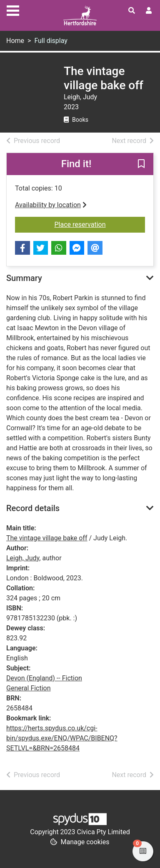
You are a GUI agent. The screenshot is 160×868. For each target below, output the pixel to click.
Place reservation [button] (100, 224)
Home (15, 41)
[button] (141, 165)
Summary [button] (24, 278)
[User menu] (149, 11)
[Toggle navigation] (13, 10)
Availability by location (51, 205)
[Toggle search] (132, 11)
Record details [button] (33, 508)
